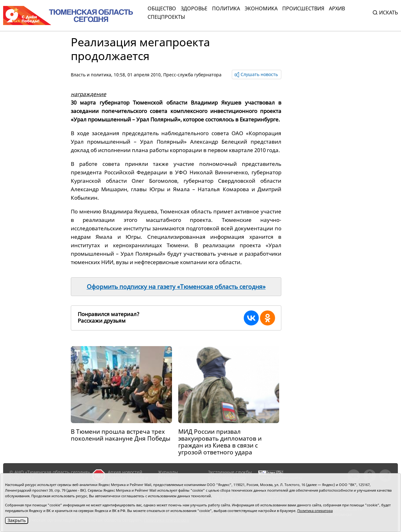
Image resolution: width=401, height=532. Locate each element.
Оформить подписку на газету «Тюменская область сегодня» (176, 287)
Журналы (168, 472)
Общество (162, 8)
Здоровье (194, 8)
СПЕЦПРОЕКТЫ (166, 17)
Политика (226, 8)
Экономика (261, 8)
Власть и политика (91, 75)
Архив (337, 8)
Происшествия (303, 8)
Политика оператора (315, 511)
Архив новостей (125, 472)
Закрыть (17, 520)
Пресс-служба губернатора (192, 75)
